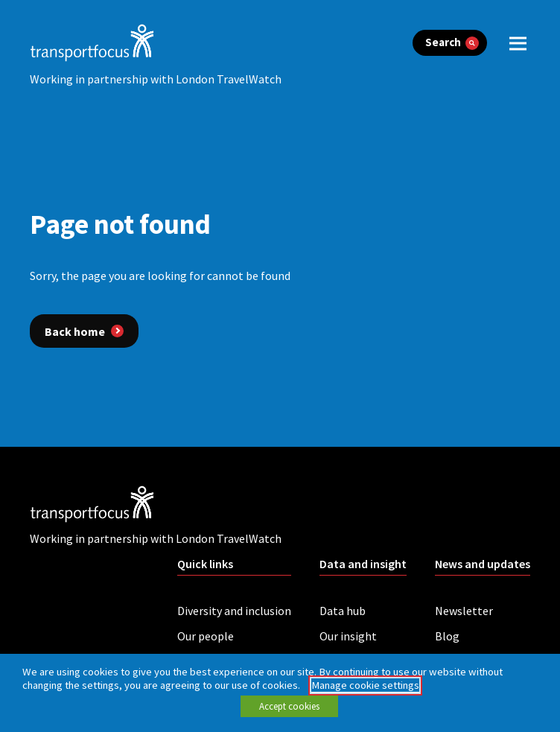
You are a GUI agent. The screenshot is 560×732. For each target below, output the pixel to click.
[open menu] (518, 43)
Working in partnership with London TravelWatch (156, 79)
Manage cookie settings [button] (365, 685)
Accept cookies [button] (289, 706)
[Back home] (84, 331)
